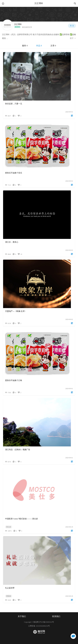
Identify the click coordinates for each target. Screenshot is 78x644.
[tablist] (39, 46)
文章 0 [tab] (53, 46)
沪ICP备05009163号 (46, 622)
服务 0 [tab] (25, 46)
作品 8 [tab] (39, 46)
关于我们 (22, 616)
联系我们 (56, 616)
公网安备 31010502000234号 (39, 626)
